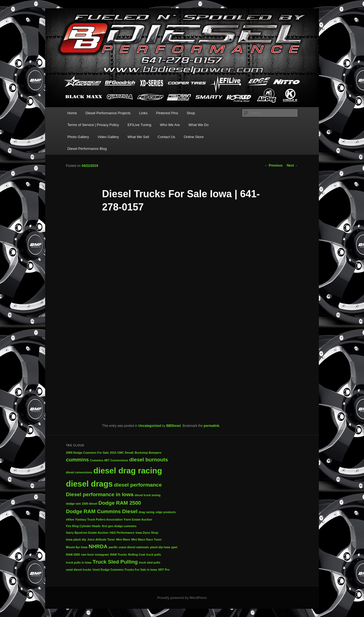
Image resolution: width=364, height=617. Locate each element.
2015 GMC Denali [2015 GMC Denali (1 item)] (122, 453)
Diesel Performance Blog (87, 149)
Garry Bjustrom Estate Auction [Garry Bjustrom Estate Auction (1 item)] (87, 533)
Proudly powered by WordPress (182, 598)
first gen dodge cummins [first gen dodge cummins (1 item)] (119, 526)
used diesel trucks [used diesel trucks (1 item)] (79, 570)
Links (143, 113)
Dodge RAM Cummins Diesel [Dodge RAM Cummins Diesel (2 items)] (102, 511)
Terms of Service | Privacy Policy (93, 125)
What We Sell (138, 137)
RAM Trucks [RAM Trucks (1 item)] (119, 555)
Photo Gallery (78, 137)
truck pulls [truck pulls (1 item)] (154, 555)
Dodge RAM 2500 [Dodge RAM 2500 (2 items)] (120, 503)
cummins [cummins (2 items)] (77, 460)
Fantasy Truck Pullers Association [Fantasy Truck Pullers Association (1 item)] (99, 519)
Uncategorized (150, 426)
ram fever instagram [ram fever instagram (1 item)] (95, 555)
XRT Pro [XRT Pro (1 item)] (164, 570)
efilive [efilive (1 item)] (70, 519)
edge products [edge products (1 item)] (166, 512)
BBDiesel (174, 426)
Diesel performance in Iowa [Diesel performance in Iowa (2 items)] (100, 494)
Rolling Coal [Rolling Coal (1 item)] (137, 555)
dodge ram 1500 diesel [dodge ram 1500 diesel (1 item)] (82, 504)
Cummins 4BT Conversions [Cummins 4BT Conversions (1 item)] (109, 460)
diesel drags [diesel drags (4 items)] (89, 484)
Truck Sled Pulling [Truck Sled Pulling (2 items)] (115, 562)
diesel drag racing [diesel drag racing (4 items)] (128, 471)
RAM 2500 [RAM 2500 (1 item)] (73, 555)
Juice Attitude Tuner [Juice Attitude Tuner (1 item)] (101, 539)
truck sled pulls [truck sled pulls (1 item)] (149, 562)
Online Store (194, 137)
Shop (191, 113)
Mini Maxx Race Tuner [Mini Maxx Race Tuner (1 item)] (147, 539)
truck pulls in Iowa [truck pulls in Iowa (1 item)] (79, 562)
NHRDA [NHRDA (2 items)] (98, 546)
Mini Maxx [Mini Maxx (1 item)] (123, 539)
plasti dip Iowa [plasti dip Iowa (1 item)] (160, 547)
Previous (274, 165)
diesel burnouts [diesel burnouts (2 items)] (149, 460)
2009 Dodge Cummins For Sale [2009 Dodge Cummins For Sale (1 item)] (87, 453)
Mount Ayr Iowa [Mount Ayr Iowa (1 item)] (77, 547)
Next (292, 165)
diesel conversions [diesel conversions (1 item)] (79, 472)
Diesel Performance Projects (108, 113)
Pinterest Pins (167, 113)
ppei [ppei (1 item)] (174, 547)
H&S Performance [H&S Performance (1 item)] (122, 533)
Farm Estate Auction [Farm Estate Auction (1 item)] (138, 519)
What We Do (198, 125)
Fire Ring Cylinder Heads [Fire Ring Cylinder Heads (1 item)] (83, 526)
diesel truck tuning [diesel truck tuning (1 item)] (148, 495)
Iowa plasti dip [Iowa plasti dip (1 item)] (76, 539)
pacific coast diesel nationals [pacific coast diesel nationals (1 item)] (129, 547)
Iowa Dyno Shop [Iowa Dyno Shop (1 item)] (147, 533)
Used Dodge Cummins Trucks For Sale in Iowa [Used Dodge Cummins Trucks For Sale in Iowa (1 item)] (125, 570)
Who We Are (170, 125)
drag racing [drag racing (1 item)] (147, 512)
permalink (211, 426)
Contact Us (166, 137)
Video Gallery (108, 137)
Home (72, 113)
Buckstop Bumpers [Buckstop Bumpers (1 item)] (148, 453)
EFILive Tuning (139, 125)
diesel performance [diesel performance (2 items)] (138, 485)
